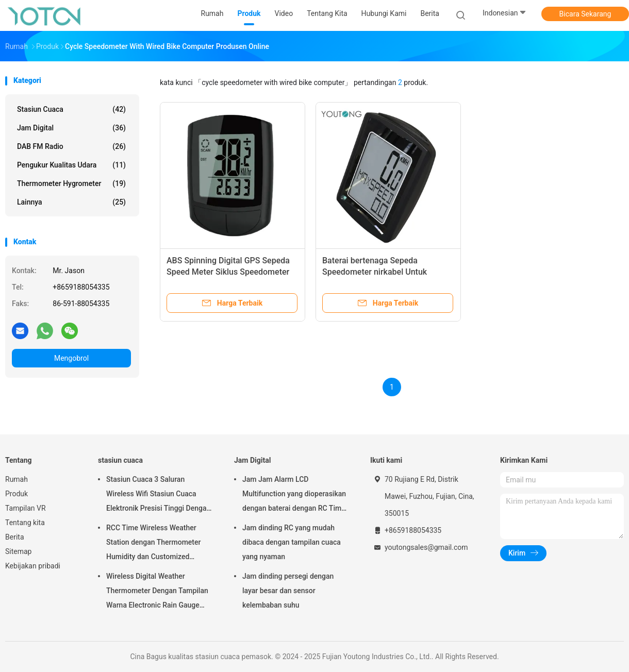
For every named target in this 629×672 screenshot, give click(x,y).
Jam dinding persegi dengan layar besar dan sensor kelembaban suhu (288, 591)
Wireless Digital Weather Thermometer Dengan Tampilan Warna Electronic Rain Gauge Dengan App (157, 592)
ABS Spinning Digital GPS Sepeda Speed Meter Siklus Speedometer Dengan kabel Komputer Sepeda (228, 272)
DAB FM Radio (71, 146)
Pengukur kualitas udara (71, 165)
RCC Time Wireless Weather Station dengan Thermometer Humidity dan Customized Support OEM (153, 544)
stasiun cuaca (71, 109)
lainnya (71, 202)
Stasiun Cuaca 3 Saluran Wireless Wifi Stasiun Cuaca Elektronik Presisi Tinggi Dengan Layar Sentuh (158, 495)
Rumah (16, 479)
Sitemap (18, 551)
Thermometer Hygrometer (71, 183)
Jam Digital (71, 128)
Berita (15, 537)
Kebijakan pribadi (33, 566)
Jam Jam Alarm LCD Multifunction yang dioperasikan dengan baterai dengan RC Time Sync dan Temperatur (294, 495)
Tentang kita (25, 523)
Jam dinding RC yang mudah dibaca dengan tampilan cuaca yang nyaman (292, 542)
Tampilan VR (26, 508)
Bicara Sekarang (585, 14)
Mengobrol (71, 358)
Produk (16, 494)
